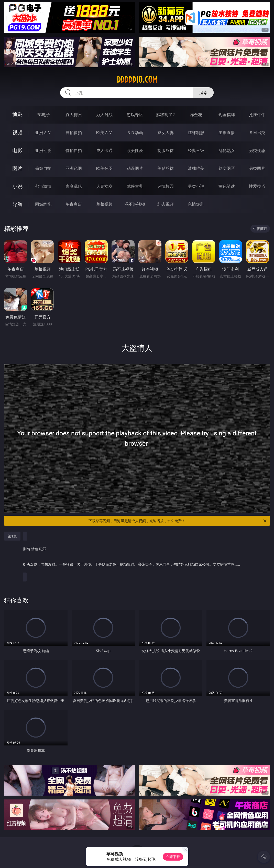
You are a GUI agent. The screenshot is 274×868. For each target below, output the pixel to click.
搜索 (203, 93)
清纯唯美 (196, 168)
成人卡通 (104, 150)
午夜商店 (74, 204)
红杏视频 (166, 204)
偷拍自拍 (74, 150)
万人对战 (104, 115)
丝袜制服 (196, 133)
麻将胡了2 (165, 115)
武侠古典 (135, 186)
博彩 (17, 114)
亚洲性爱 (43, 150)
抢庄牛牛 (257, 115)
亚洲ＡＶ (43, 133)
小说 (17, 186)
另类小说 (196, 186)
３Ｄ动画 (135, 133)
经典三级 (196, 150)
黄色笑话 (227, 186)
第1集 (12, 536)
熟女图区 (227, 168)
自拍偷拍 (74, 133)
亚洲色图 (74, 168)
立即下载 (173, 857)
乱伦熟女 (227, 150)
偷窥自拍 (43, 168)
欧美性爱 (135, 150)
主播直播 (227, 133)
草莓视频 (104, 204)
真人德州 (74, 115)
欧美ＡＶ (104, 133)
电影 (17, 150)
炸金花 (196, 115)
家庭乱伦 (74, 186)
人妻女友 (104, 186)
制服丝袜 (166, 150)
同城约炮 (43, 204)
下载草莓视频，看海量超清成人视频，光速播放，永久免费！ (178, 521)
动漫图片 (135, 168)
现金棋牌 (227, 115)
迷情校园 (166, 186)
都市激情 (43, 186)
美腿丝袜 (166, 168)
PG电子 (43, 115)
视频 (17, 132)
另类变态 (257, 150)
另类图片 (257, 168)
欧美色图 (104, 168)
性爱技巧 (257, 186)
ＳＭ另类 (257, 133)
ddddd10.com (137, 80)
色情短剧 (196, 204)
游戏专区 (135, 115)
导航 (17, 204)
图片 (17, 168)
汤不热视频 (135, 204)
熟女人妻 (166, 133)
